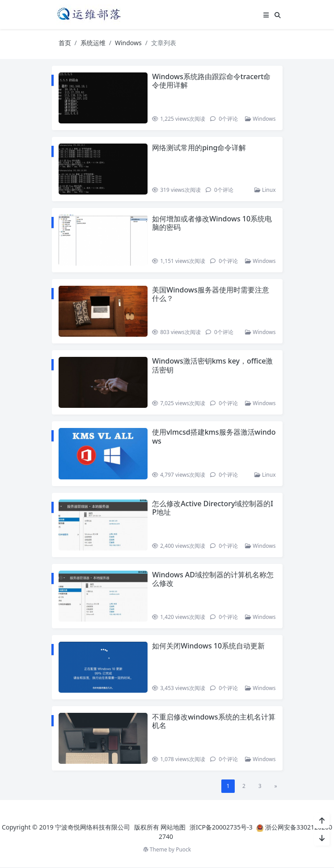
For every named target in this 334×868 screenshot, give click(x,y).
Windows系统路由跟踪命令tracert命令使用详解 (212, 81)
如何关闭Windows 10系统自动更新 (209, 646)
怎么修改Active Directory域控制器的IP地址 (213, 508)
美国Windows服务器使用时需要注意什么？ (211, 294)
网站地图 (173, 828)
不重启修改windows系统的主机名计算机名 (214, 722)
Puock (183, 850)
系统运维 (93, 43)
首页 (65, 43)
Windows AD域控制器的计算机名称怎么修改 (213, 579)
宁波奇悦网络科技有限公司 (93, 828)
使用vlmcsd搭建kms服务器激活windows (212, 437)
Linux (265, 190)
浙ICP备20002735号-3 (221, 828)
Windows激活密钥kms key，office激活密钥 (213, 366)
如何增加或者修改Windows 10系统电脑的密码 (212, 223)
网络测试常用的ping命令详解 (199, 148)
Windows (128, 43)
